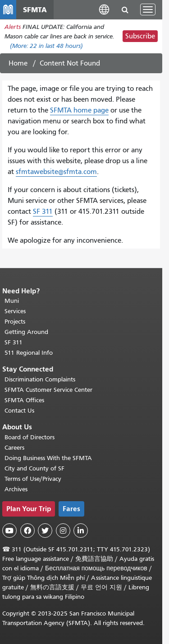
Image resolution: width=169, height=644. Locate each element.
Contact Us (19, 411)
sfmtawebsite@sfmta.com (56, 172)
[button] (104, 9)
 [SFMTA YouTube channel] (9, 531)
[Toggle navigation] (148, 9)
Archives (16, 489)
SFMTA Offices (24, 400)
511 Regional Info (29, 353)
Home (18, 63)
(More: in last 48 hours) (46, 46)
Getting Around (26, 332)
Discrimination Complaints (40, 379)
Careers (14, 448)
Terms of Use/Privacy (33, 479)
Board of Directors (30, 437)
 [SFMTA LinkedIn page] (81, 531)
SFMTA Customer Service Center (48, 390)
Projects (15, 322)
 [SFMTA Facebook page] (27, 531)
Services (15, 311)
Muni (12, 301)
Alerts (13, 27)
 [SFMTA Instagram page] (63, 531)
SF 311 (43, 212)
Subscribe (140, 36)
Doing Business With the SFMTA (48, 458)
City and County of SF (34, 468)
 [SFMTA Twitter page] (45, 531)
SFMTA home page (79, 110)
